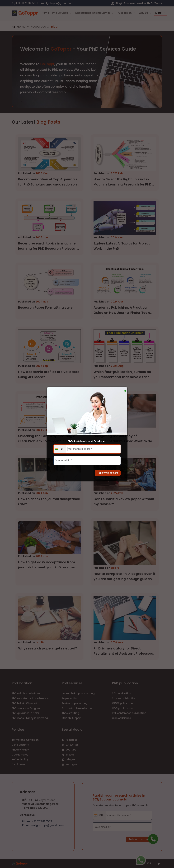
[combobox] (60, 449)
